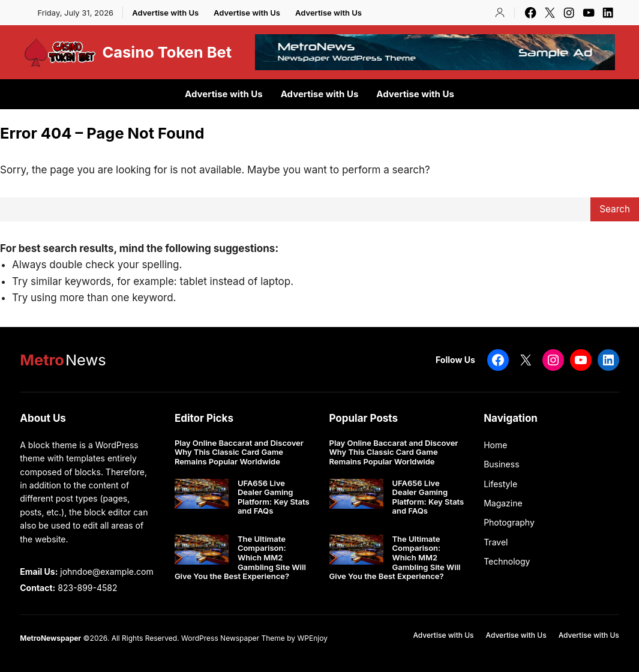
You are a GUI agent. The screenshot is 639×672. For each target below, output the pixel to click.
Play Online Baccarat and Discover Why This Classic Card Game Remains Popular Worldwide (239, 452)
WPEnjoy (312, 638)
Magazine (503, 503)
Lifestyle (500, 484)
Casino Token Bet (167, 52)
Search (615, 209)
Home (495, 445)
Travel (496, 542)
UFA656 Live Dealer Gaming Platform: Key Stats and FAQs (274, 497)
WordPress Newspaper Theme (233, 638)
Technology (507, 561)
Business (501, 464)
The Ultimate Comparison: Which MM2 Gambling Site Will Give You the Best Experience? (240, 558)
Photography (509, 522)
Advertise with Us (165, 13)
